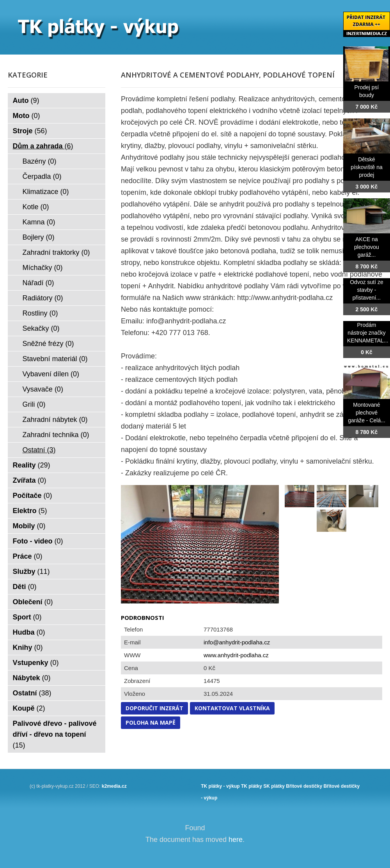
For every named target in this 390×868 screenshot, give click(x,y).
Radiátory (43, 298)
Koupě (29, 708)
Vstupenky (36, 663)
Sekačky (41, 328)
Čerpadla (42, 176)
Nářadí (38, 283)
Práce (28, 556)
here (236, 840)
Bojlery (39, 237)
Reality (32, 465)
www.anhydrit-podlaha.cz (236, 655)
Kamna (39, 222)
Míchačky (43, 268)
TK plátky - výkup (220, 786)
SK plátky (274, 786)
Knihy (28, 647)
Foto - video (38, 541)
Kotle (36, 207)
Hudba (29, 632)
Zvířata (30, 480)
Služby (31, 572)
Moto (27, 116)
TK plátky (252, 786)
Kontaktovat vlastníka (232, 708)
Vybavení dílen (51, 374)
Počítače (33, 496)
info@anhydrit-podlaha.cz (237, 642)
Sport (27, 617)
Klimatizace (46, 192)
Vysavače (43, 389)
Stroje (30, 131)
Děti (25, 587)
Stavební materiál (55, 359)
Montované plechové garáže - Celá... (367, 413)
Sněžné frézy (48, 344)
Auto (26, 101)
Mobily (29, 526)
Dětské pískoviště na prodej (367, 167)
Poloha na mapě (151, 722)
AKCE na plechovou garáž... (367, 247)
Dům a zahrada (43, 146)
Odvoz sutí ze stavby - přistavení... (367, 290)
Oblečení (33, 602)
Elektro (30, 511)
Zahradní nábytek (55, 420)
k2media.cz (114, 786)
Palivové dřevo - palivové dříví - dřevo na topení (55, 734)
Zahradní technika (56, 435)
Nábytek (32, 678)
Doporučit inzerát (154, 708)
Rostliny (40, 313)
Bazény (40, 161)
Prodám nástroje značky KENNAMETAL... (368, 333)
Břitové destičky (304, 786)
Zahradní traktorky (56, 252)
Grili (34, 404)
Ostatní (39, 450)
